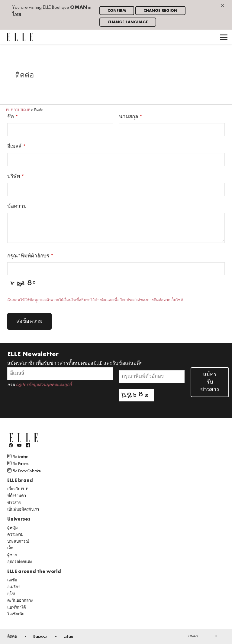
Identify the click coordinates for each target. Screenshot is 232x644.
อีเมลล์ (14, 147)
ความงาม (15, 535)
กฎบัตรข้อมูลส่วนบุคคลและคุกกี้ (44, 385)
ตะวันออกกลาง (20, 601)
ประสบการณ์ (18, 542)
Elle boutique (18, 456)
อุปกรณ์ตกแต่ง (19, 562)
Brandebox (40, 637)
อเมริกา (14, 587)
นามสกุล (129, 117)
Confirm (117, 11)
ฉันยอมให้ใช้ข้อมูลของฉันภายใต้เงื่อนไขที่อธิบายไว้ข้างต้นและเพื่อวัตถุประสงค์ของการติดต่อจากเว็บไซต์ (95, 300)
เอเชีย (12, 580)
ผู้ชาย (12, 555)
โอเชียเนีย (16, 614)
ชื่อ (11, 117)
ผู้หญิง (12, 528)
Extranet (69, 637)
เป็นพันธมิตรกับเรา (23, 510)
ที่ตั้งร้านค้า (17, 496)
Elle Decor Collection (24, 471)
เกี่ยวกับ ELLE (18, 489)
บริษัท (14, 177)
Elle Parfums (18, 463)
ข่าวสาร (14, 503)
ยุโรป (12, 594)
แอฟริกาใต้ (16, 608)
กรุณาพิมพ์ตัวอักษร (28, 256)
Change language (128, 22)
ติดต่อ (12, 637)
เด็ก (10, 548)
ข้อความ (17, 207)
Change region (160, 11)
